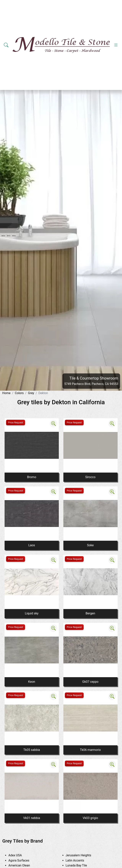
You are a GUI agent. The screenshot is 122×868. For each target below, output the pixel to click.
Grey (31, 393)
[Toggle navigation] (116, 45)
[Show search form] (6, 45)
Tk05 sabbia (32, 750)
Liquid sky (32, 613)
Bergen (90, 613)
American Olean (23, 865)
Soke (90, 545)
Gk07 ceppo (90, 682)
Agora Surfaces (22, 860)
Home (6, 393)
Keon (32, 682)
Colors (19, 393)
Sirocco (90, 477)
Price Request (16, 423)
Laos (32, 545)
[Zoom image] (53, 424)
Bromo (32, 477)
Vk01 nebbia (32, 818)
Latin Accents (78, 860)
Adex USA (19, 855)
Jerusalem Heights (82, 855)
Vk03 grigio (90, 818)
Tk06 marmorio (90, 750)
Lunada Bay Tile (81, 865)
